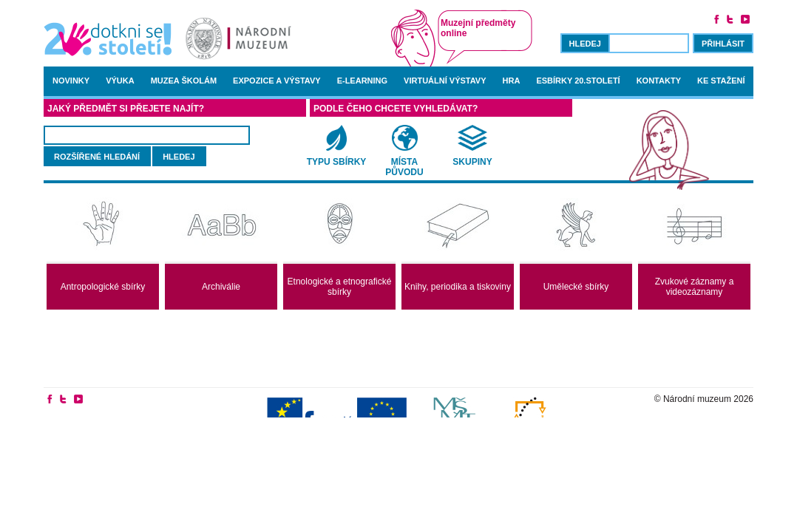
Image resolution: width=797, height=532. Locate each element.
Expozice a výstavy (277, 81)
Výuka (120, 81)
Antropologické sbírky (103, 287)
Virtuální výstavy (445, 81)
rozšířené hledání (97, 157)
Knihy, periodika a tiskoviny (458, 287)
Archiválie (221, 287)
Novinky (71, 81)
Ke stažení (721, 81)
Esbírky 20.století (578, 81)
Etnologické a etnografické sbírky (340, 287)
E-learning (362, 81)
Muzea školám (184, 81)
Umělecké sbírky (576, 287)
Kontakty (659, 81)
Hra (512, 81)
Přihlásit (723, 44)
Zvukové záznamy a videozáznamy (695, 287)
